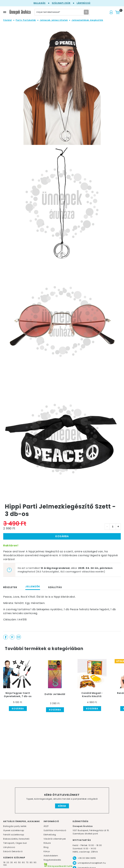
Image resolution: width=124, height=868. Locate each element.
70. (28, 862)
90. (35, 862)
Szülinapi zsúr (61, 3)
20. (8, 862)
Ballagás (40, 3)
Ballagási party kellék (15, 826)
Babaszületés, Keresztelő (16, 839)
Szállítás (55, 587)
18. (5, 862)
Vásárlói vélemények (55, 839)
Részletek (10, 587)
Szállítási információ (55, 830)
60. (24, 862)
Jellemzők (33, 586)
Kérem (62, 806)
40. (16, 862)
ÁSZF (46, 826)
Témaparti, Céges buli (15, 843)
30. (12, 862)
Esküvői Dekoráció (13, 851)
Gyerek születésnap (14, 830)
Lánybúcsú (84, 3)
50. (20, 862)
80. (32, 862)
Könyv (47, 851)
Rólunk (47, 843)
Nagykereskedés (52, 860)
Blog (46, 847)
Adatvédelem (51, 856)
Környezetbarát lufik (58, 866)
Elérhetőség (50, 835)
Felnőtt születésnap (14, 835)
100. (5, 865)
